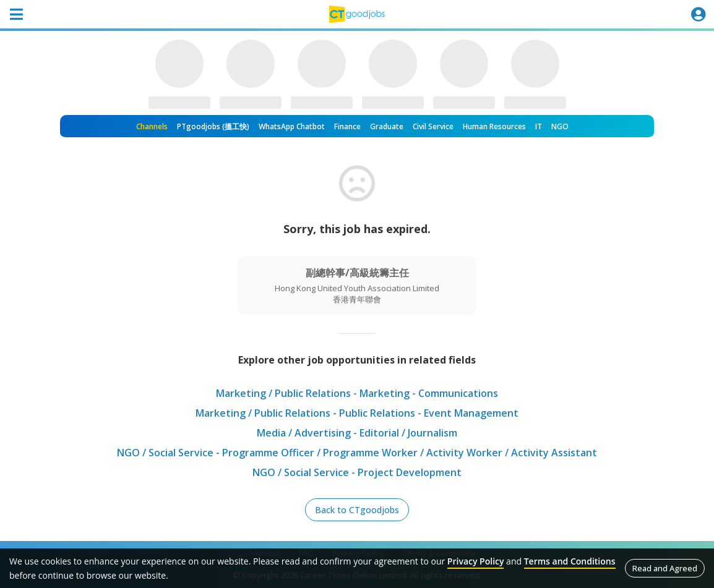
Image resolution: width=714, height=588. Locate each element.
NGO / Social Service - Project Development (357, 472)
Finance (347, 126)
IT (539, 126)
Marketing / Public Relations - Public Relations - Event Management (357, 413)
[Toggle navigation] (16, 14)
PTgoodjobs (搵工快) (213, 126)
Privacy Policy (476, 561)
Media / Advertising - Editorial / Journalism (357, 433)
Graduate (387, 126)
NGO (560, 126)
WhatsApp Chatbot (292, 126)
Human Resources (494, 126)
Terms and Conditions (570, 561)
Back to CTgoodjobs (357, 510)
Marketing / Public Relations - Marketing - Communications (357, 393)
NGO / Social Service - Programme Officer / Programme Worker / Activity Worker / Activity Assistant (357, 453)
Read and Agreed (665, 568)
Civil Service (433, 126)
